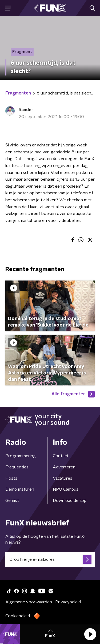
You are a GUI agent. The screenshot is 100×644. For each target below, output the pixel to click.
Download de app (70, 501)
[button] (90, 634)
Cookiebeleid (18, 616)
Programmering (21, 456)
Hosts (11, 478)
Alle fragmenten (73, 394)
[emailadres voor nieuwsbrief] (50, 559)
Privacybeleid (68, 602)
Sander (26, 110)
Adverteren (64, 467)
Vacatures (63, 478)
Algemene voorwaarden (29, 602)
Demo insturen (20, 489)
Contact (61, 456)
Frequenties (17, 467)
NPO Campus (66, 489)
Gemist (12, 501)
